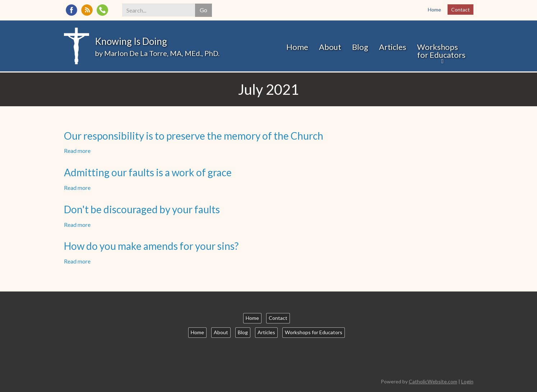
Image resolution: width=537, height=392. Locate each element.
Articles (393, 47)
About (330, 47)
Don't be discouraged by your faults (142, 209)
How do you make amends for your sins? (151, 246)
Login (467, 381)
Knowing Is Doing (131, 41)
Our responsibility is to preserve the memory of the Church (194, 136)
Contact (460, 10)
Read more (77, 151)
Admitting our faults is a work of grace (148, 172)
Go (203, 10)
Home (434, 10)
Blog (360, 47)
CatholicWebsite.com (433, 381)
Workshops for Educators (441, 51)
